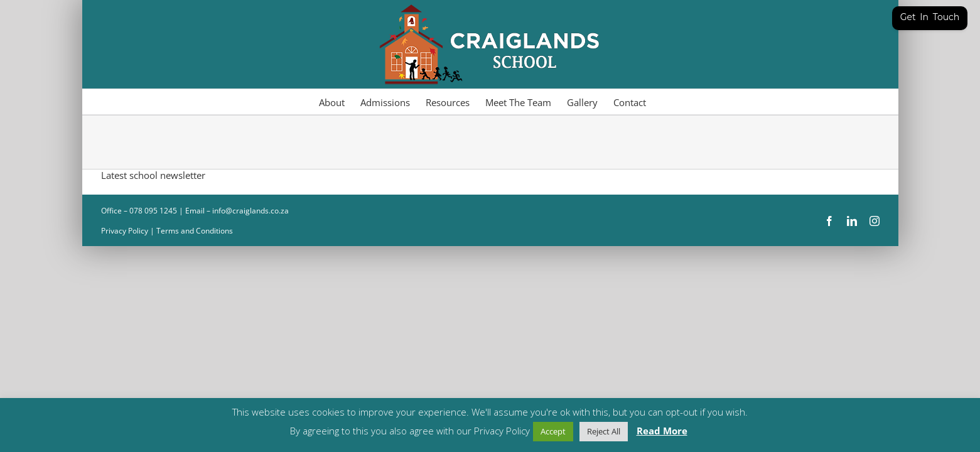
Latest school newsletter (153, 175)
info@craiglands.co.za (250, 211)
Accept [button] (553, 431)
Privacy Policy (125, 231)
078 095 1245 (154, 211)
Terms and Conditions (195, 231)
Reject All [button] (604, 431)
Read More (662, 431)
